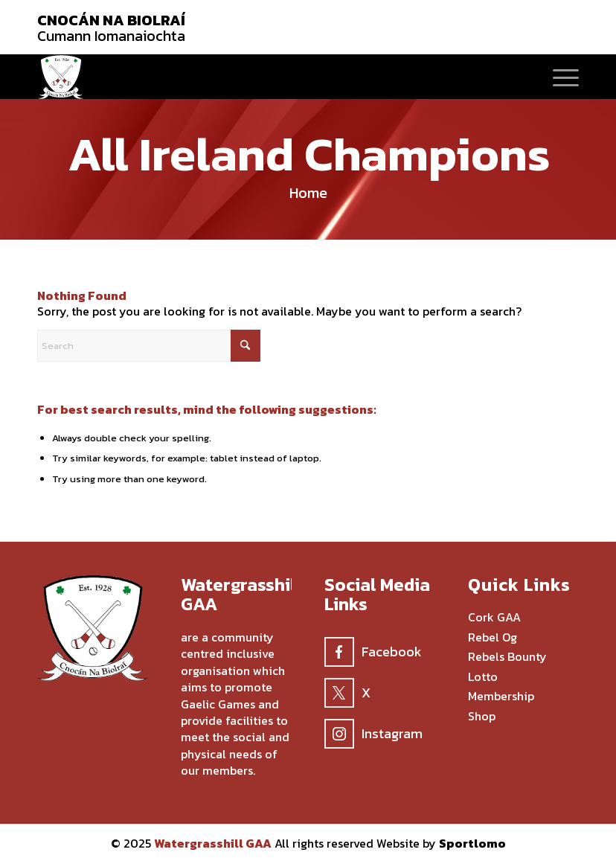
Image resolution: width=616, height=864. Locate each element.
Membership (501, 697)
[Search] (149, 346)
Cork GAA (494, 618)
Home (308, 193)
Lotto (483, 677)
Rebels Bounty (507, 657)
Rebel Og (493, 638)
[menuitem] (558, 77)
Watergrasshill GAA (213, 843)
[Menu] (558, 77)
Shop (482, 717)
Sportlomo (472, 843)
